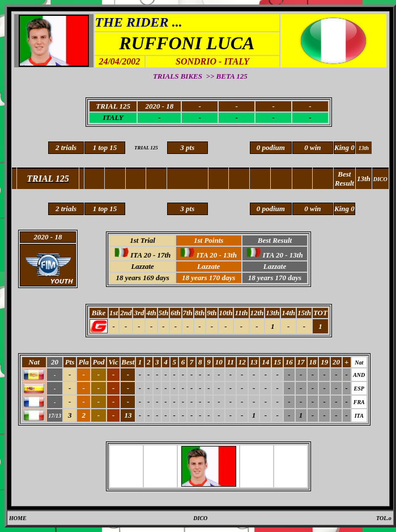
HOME (18, 518)
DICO (200, 518)
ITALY (113, 117)
